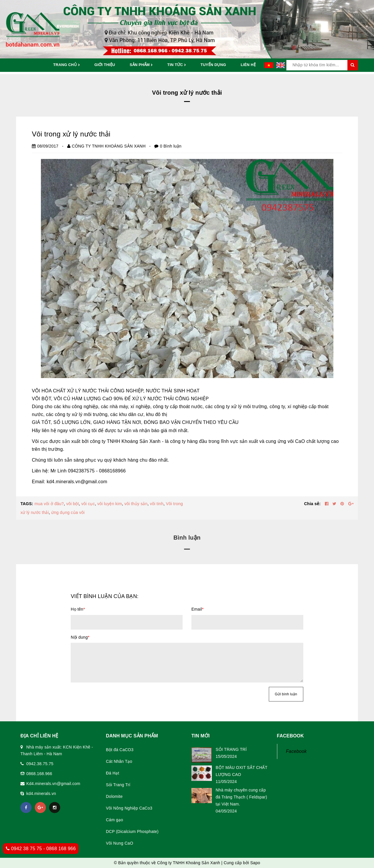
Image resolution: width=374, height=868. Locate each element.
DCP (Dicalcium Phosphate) (132, 831)
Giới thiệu (105, 65)
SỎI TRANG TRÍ (231, 749)
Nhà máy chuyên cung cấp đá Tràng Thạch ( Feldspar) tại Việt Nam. (241, 797)
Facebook (296, 751)
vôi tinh (157, 504)
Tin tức (176, 65)
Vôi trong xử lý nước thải (71, 134)
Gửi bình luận (286, 694)
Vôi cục (40, 441)
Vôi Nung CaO (120, 843)
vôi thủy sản (136, 504)
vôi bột (73, 504)
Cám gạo (115, 820)
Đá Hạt (113, 773)
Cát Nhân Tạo (119, 761)
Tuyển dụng (213, 65)
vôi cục (88, 504)
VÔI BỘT (41, 399)
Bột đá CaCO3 (120, 750)
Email (198, 609)
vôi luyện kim (110, 504)
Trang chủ (66, 65)
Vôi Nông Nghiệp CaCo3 (129, 808)
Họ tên (78, 609)
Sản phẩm (141, 65)
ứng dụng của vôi (68, 512)
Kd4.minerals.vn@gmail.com (53, 784)
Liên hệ (248, 65)
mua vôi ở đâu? (49, 504)
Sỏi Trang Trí (118, 785)
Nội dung (80, 637)
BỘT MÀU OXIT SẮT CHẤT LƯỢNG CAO (241, 771)
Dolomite (114, 796)
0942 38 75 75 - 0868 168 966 (41, 849)
